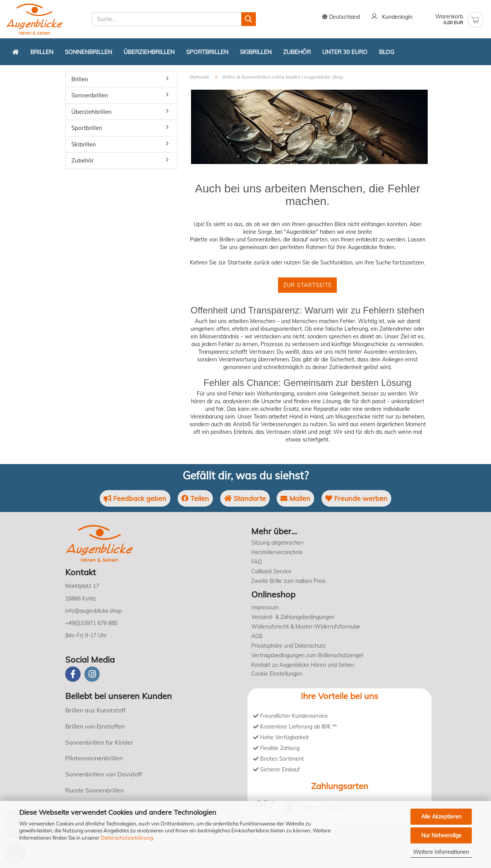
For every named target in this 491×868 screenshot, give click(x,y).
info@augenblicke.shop (93, 611)
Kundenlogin (392, 17)
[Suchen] (249, 19)
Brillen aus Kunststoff (95, 710)
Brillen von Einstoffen (95, 726)
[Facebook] (73, 674)
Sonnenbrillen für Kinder (99, 742)
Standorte (245, 498)
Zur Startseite (307, 285)
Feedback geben (135, 498)
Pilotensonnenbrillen (94, 758)
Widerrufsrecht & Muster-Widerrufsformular (306, 627)
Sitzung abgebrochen (277, 543)
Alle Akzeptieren (441, 817)
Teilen (195, 498)
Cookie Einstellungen (277, 674)
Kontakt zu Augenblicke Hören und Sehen (303, 665)
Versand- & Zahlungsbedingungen (293, 617)
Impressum (265, 607)
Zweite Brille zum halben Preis (288, 581)
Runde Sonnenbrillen (95, 790)
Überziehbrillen (149, 52)
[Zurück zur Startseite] (16, 52)
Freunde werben (356, 498)
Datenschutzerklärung (127, 838)
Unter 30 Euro (345, 52)
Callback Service (271, 571)
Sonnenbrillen (88, 52)
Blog (387, 52)
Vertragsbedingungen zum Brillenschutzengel (307, 655)
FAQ (257, 562)
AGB (257, 636)
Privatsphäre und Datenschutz (288, 646)
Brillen (42, 52)
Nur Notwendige (441, 835)
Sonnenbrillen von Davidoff (104, 774)
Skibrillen (256, 52)
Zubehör (297, 52)
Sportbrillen (207, 52)
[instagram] (92, 674)
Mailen (295, 498)
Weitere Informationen (441, 852)
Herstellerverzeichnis (277, 552)
